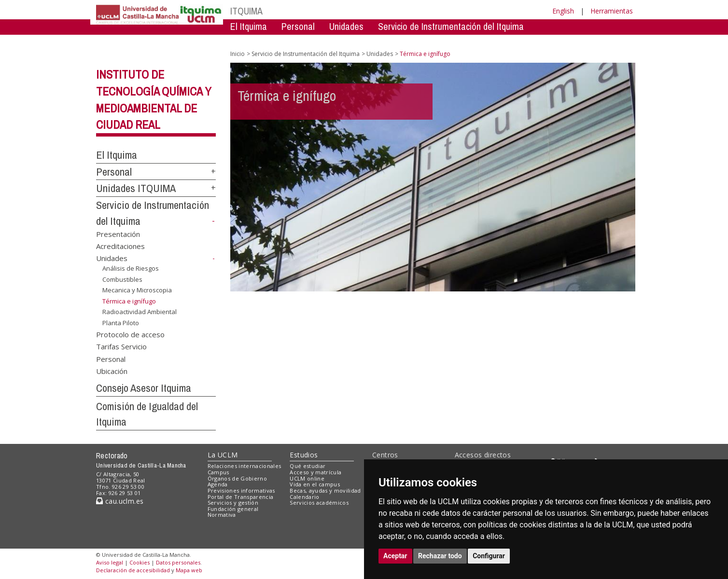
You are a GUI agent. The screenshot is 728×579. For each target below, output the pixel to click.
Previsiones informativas (241, 490)
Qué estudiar (308, 466)
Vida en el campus (315, 484)
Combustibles (122, 279)
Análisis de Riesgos (131, 268)
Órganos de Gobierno (237, 478)
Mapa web (189, 570)
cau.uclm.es (120, 501)
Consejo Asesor (427, 41)
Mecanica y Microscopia (137, 290)
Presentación (118, 234)
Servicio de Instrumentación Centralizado (307, 41)
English (563, 11)
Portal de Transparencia (241, 497)
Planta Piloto (121, 323)
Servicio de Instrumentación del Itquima (451, 26)
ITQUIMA (246, 11)
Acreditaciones (120, 246)
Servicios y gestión (233, 503)
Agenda (218, 484)
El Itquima (249, 26)
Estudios (304, 455)
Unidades (346, 26)
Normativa (222, 515)
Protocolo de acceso (130, 334)
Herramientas (612, 11)
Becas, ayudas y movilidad (325, 490)
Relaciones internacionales (245, 466)
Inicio (238, 54)
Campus (218, 472)
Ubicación (112, 371)
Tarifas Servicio (121, 346)
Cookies (140, 562)
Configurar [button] (489, 556)
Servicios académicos (319, 503)
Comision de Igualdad (512, 41)
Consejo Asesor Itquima (144, 388)
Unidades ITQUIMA (136, 188)
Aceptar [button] (395, 556)
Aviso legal (110, 562)
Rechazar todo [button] (440, 556)
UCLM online (307, 478)
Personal (298, 26)
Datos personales (178, 562)
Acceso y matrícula (315, 472)
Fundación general (233, 509)
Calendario (304, 497)
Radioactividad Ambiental (140, 312)
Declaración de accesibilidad (133, 570)
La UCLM (223, 455)
